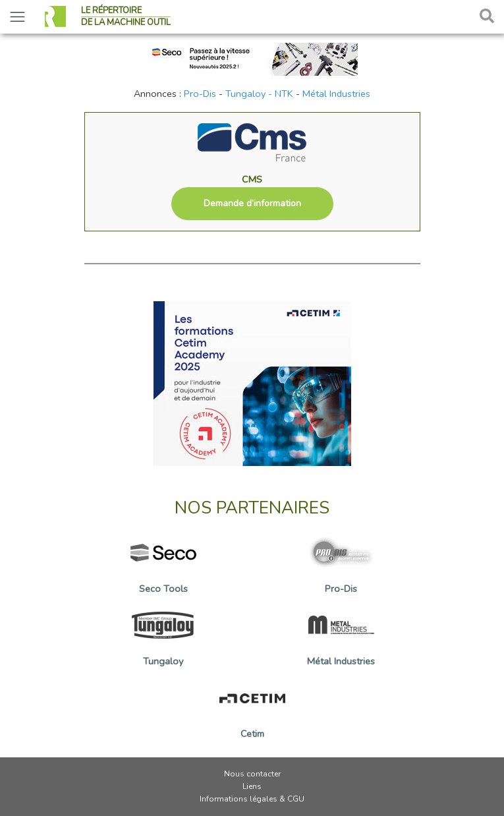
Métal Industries (336, 94)
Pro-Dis (200, 94)
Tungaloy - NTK (259, 94)
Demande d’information (252, 203)
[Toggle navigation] (17, 17)
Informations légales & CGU (252, 799)
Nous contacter (252, 774)
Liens (252, 786)
